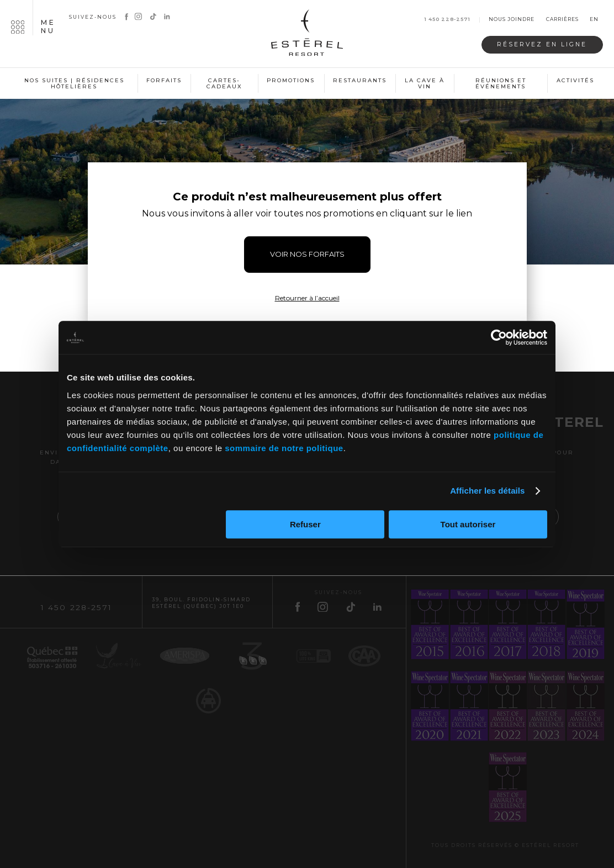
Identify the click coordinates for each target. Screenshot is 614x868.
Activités (575, 80)
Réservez (542, 44)
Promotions (291, 80)
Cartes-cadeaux (224, 84)
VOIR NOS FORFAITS (307, 254)
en (594, 20)
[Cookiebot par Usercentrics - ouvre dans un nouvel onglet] (499, 337)
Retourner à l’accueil (307, 298)
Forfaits (164, 80)
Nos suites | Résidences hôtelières (74, 84)
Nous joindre (512, 20)
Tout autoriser (468, 524)
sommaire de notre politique (284, 448)
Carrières (562, 20)
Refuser (305, 524)
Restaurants (360, 80)
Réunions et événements (501, 84)
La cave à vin (425, 84)
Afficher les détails (487, 491)
